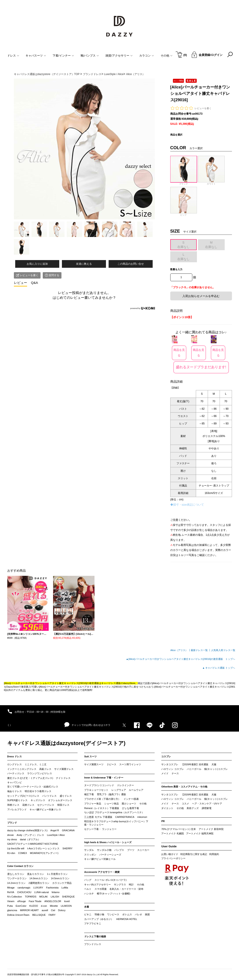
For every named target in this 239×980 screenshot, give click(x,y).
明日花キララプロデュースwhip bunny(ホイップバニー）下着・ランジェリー (116, 823)
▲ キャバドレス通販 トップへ (219, 668)
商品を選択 (176, 135)
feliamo (56, 892)
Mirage (11, 888)
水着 (87, 907)
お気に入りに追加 (37, 264)
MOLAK (44, 897)
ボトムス (127, 914)
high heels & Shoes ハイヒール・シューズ (108, 842)
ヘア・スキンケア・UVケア (207, 804)
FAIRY (52, 915)
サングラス (120, 885)
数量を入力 (176, 269)
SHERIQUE (68, 897)
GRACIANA (68, 830)
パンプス (119, 850)
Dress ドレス (15, 756)
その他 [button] (167, 56)
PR (163, 821)
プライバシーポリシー (173, 858)
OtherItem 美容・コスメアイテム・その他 (184, 787)
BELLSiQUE (39, 915)
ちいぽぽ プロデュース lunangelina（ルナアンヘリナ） (114, 812)
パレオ (138, 914)
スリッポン (90, 855)
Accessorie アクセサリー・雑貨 (102, 872)
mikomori (142, 817)
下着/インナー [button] (63, 56)
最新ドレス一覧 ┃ (201, 650)
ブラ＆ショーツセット (96, 790)
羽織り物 (99, 914)
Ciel (53, 910)
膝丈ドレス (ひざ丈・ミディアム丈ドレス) (30, 778)
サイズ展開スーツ (94, 764)
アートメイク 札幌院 (172, 833)
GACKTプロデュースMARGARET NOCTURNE (33, 844)
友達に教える (84, 264)
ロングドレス (15, 764)
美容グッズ (193, 808)
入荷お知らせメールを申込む (201, 296)
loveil (67, 901)
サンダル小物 (104, 850)
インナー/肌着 (131, 799)
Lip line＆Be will (16, 848)
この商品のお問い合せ (131, 264)
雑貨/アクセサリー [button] (119, 56)
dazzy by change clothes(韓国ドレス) (27, 830)
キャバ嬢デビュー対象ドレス (45, 809)
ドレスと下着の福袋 (95, 936)
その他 (143, 804)
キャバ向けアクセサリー (97, 885)
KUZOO (34, 906)
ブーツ (131, 850)
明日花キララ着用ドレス (38, 791)
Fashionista (52, 888)
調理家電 (207, 808)
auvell (45, 910)
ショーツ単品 (111, 804)
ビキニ (88, 914)
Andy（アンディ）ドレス (30, 835)
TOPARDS (31, 897)
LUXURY (38, 888)
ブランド (12, 823)
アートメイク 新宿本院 (211, 829)
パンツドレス (49, 796)
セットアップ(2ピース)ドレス (23, 796)
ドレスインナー (125, 785)
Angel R (55, 830)
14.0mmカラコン (39, 878)
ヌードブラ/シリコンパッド (99, 785)
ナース (175, 773)
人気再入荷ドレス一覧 (223, 650)
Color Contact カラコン (20, 866)
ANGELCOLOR (53, 901)
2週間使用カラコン (39, 883)
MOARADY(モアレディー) (44, 853)
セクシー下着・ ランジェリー (100, 829)
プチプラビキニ (93, 923)
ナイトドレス (63, 778)
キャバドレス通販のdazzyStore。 (120, 683)
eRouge (22, 901)
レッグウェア (119, 790)
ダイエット (167, 808)
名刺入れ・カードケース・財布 (126, 889)
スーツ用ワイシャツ (130, 764)
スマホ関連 (101, 889)
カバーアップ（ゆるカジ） (99, 919)
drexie (11, 835)
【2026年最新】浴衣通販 (195, 764)
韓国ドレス (63, 805)
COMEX (22, 853)
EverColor (21, 906)
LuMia (65, 888)
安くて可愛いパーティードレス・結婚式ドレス (33, 787)
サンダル (89, 850)
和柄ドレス (13, 805)
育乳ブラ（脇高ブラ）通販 (111, 794)
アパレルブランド (17, 809)
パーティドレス (16, 773)
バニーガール (194, 769)
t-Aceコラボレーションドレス (44, 848)
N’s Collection (15, 897)
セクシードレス (46, 805)
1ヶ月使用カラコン (57, 874)
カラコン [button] (147, 56)
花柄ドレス (28, 805)
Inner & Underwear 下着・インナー (104, 778)
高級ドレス (45, 769)
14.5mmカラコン (60, 878)
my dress (12, 839)
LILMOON (66, 906)
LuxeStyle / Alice (56, 835)
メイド (165, 773)
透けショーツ (129, 804)
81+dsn (11, 853)
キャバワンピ (15, 782)
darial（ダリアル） (30, 839)
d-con (44, 906)
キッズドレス (38, 800)
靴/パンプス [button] (90, 56)
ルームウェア (136, 790)
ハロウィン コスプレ (172, 769)
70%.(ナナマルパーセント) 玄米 (178, 829)
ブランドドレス (93, 944)
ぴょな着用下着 (131, 808)
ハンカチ (89, 894)
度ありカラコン (36, 874)
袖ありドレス (15, 791)
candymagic (24, 888)
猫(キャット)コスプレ (216, 769)
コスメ (185, 804)
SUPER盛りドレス (18, 800)
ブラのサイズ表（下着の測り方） (102, 799)
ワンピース (113, 914)
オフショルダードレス (60, 800)
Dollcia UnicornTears (18, 915)
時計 (131, 885)
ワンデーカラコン (17, 878)
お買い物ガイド (170, 854)
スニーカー (143, 850)
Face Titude (35, 901)
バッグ (88, 880)
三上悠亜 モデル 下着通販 (98, 817)
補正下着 (89, 794)
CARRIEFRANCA (125, 817)
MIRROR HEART (29, 910)
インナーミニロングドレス (22, 769)
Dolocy (62, 910)
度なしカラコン (16, 874)
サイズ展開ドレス (64, 769)
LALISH (55, 897)
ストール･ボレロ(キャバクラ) (110, 880)
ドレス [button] (13, 56)
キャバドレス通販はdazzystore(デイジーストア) (66, 743)
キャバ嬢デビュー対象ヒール (100, 859)
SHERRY (68, 848)
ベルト (88, 889)
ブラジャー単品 (93, 804)
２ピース (111, 764)
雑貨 (147, 914)
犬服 (214, 764)
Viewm (11, 901)
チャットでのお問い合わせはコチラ (87, 725)
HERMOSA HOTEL (127, 919)
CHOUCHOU (24, 892)
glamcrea (12, 910)
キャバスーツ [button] (36, 56)
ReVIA (11, 892)
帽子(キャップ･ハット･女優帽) (114, 894)
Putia (10, 906)
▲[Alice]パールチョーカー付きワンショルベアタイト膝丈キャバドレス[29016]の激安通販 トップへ (181, 659)
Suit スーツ (90, 756)
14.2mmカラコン (17, 883)
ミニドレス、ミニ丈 (36, 764)
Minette (54, 906)
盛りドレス (66, 796)
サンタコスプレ (170, 764)
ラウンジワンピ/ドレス (40, 773)
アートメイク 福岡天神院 (200, 833)
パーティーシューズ (110, 855)
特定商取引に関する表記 (194, 854)
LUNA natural (42, 892)
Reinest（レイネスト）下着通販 (102, 808)
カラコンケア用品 (62, 883)
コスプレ (166, 756)
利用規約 (214, 854)
